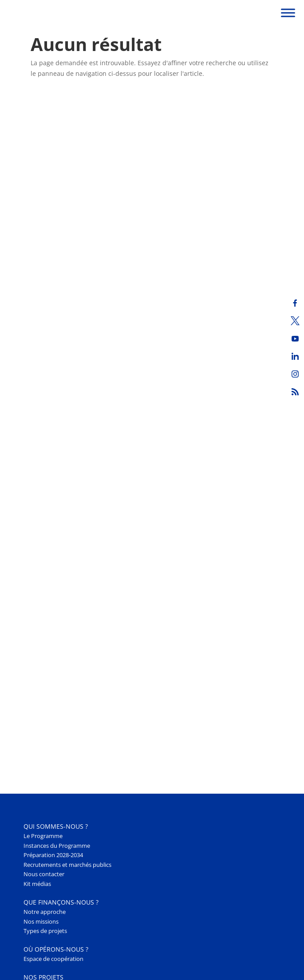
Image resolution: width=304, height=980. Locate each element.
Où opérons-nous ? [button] (56, 949)
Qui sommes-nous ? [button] (56, 826)
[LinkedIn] (295, 356)
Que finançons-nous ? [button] (61, 902)
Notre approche (45, 912)
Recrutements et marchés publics (67, 865)
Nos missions (41, 922)
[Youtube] (295, 338)
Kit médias (37, 884)
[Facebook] (295, 303)
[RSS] (295, 392)
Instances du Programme (57, 846)
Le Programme (43, 836)
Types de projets (45, 931)
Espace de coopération (53, 959)
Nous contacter (44, 874)
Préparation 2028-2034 (53, 855)
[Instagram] (295, 374)
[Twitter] (295, 321)
